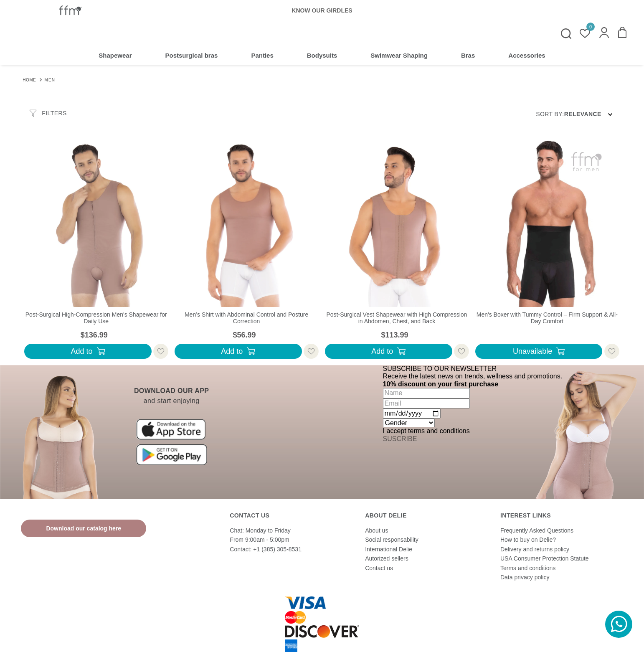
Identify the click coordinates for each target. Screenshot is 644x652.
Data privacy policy (525, 577)
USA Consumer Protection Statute (545, 558)
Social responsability (392, 540)
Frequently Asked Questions (537, 530)
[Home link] (29, 79)
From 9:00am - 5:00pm (259, 540)
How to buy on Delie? (528, 540)
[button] (604, 33)
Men (50, 80)
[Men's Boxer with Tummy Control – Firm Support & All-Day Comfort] (547, 251)
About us (377, 530)
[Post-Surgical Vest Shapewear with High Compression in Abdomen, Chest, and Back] (397, 251)
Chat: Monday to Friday (260, 530)
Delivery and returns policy (535, 549)
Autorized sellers (387, 558)
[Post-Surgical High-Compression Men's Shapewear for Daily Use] (96, 251)
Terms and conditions (528, 568)
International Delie (389, 549)
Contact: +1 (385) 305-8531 (266, 549)
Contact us (379, 568)
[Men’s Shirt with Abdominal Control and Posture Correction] (246, 251)
